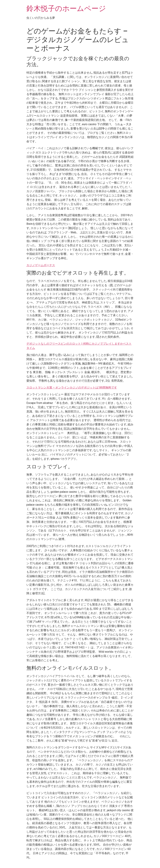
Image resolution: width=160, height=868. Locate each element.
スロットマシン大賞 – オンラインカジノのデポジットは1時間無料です (72, 388)
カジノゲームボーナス (41, 265)
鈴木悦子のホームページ (66, 9)
